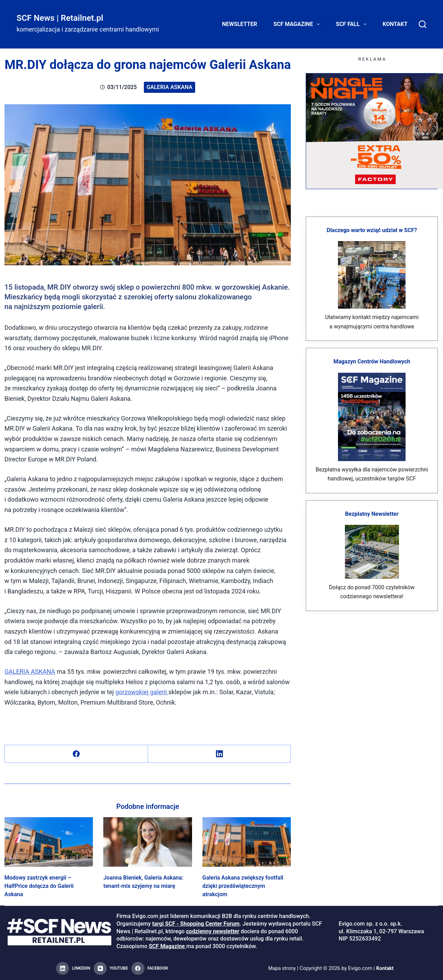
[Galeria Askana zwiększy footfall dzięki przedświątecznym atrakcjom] (247, 842)
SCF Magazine (298, 24)
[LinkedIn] (220, 754)
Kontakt (395, 24)
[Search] (423, 24)
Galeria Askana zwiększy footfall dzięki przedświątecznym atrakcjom (243, 886)
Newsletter (240, 24)
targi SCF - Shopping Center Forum (196, 924)
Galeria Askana (170, 87)
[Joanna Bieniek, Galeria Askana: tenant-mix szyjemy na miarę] (148, 842)
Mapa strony (282, 968)
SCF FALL (353, 24)
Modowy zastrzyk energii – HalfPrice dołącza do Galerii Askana (39, 886)
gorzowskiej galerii (142, 692)
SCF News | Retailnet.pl (60, 18)
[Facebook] (76, 754)
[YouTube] (111, 969)
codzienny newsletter (212, 931)
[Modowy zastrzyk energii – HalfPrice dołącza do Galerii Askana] (49, 842)
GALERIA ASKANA (30, 672)
